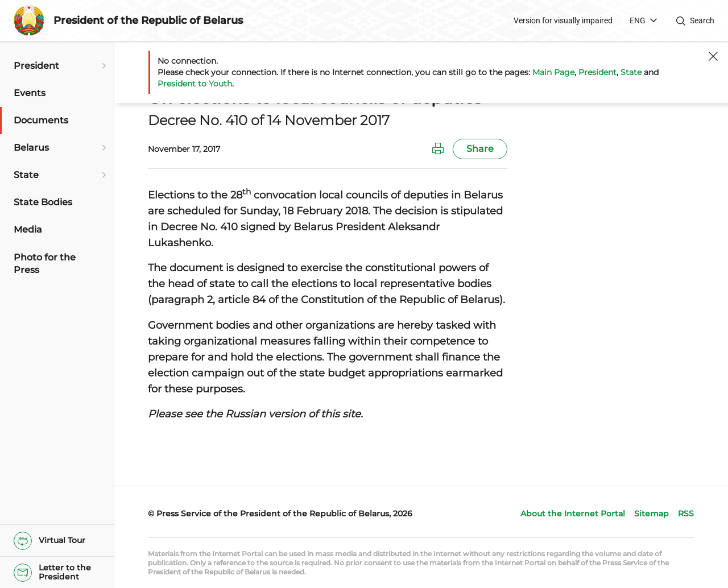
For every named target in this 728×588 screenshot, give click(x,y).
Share (480, 149)
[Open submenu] (102, 66)
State (631, 72)
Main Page (553, 72)
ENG (638, 20)
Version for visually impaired (563, 20)
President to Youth (195, 84)
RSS (686, 514)
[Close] (713, 56)
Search (702, 20)
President (597, 72)
